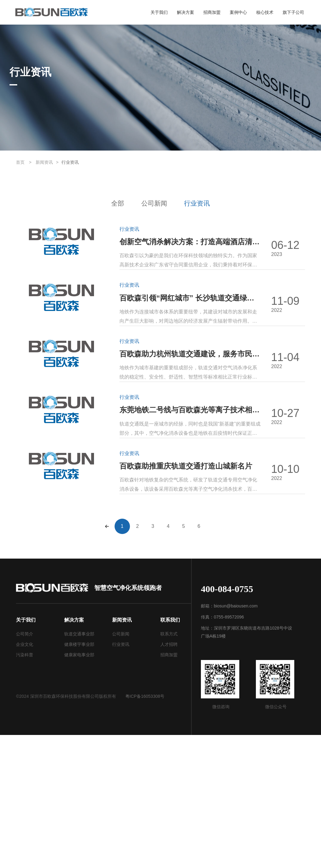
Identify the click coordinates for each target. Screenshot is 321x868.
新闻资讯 (44, 162)
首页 (20, 162)
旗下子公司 (293, 13)
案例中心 (238, 13)
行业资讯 (70, 162)
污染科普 (25, 788)
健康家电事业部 (79, 788)
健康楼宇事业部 (79, 777)
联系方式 (169, 767)
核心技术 (265, 13)
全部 (106, 204)
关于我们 (159, 13)
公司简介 (25, 767)
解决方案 (186, 13)
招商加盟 (212, 13)
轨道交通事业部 (79, 767)
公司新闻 (154, 204)
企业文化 (25, 777)
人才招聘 (169, 777)
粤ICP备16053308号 (145, 829)
